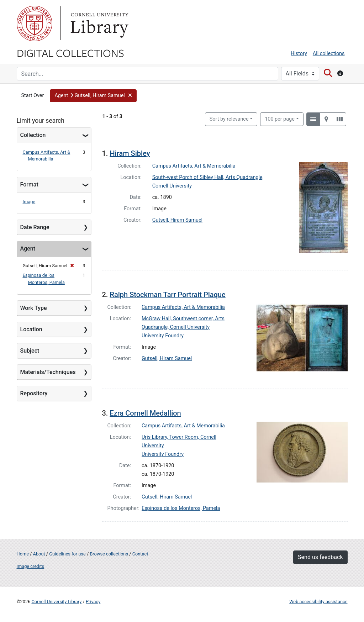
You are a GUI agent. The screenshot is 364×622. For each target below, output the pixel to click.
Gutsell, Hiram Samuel (177, 220)
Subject (30, 351)
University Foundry (163, 336)
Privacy (93, 602)
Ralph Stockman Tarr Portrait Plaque (167, 295)
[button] (93, 96)
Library (99, 23)
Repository (34, 393)
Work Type (34, 308)
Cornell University (35, 23)
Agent (28, 249)
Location (31, 329)
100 (280, 118)
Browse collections (109, 554)
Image (29, 202)
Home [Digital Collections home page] (23, 554)
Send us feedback (320, 557)
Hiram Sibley (130, 153)
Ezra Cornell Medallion (145, 413)
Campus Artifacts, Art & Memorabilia (194, 166)
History (299, 54)
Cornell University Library (57, 602)
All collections (329, 54)
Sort (229, 119)
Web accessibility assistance (318, 602)
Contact (140, 554)
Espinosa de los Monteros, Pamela (181, 508)
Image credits (31, 566)
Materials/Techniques (48, 372)
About (39, 554)
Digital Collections (70, 53)
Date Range (35, 227)
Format (29, 185)
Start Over (33, 96)
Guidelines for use (67, 554)
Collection (33, 135)
